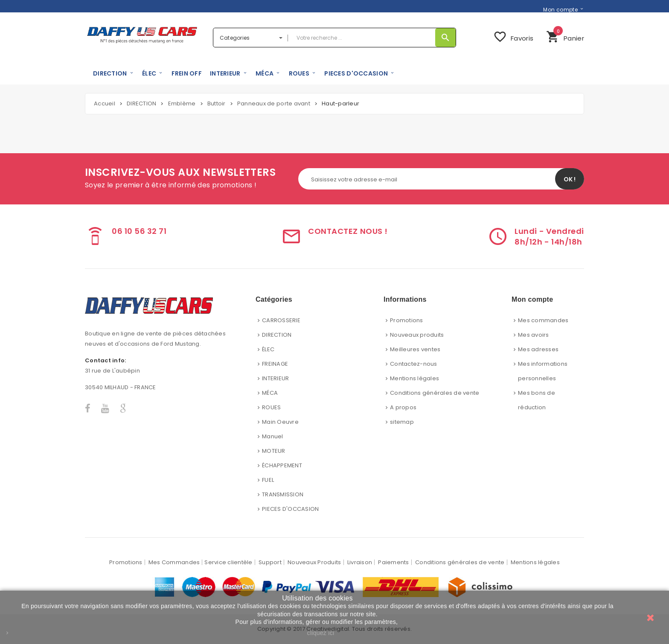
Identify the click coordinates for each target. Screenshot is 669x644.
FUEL (268, 480)
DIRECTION (277, 335)
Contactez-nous (414, 364)
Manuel (273, 436)
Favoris (513, 37)
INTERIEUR (275, 378)
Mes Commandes (174, 562)
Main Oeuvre (280, 422)
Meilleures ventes (415, 349)
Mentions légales (414, 378)
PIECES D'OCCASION (290, 509)
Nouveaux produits (417, 335)
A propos (403, 407)
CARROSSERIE (281, 320)
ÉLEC (268, 349)
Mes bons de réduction (537, 400)
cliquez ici (321, 633)
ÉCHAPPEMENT (282, 465)
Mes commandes (543, 320)
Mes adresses (538, 349)
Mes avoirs (534, 335)
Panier (565, 36)
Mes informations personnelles (543, 371)
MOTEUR (274, 451)
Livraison (360, 562)
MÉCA (270, 393)
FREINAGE (275, 364)
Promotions (407, 320)
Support (270, 562)
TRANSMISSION (283, 494)
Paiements (393, 562)
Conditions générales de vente (435, 393)
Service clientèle (228, 562)
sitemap (402, 422)
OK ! (570, 179)
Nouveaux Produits (314, 562)
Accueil (105, 103)
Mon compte (560, 9)
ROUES (271, 407)
